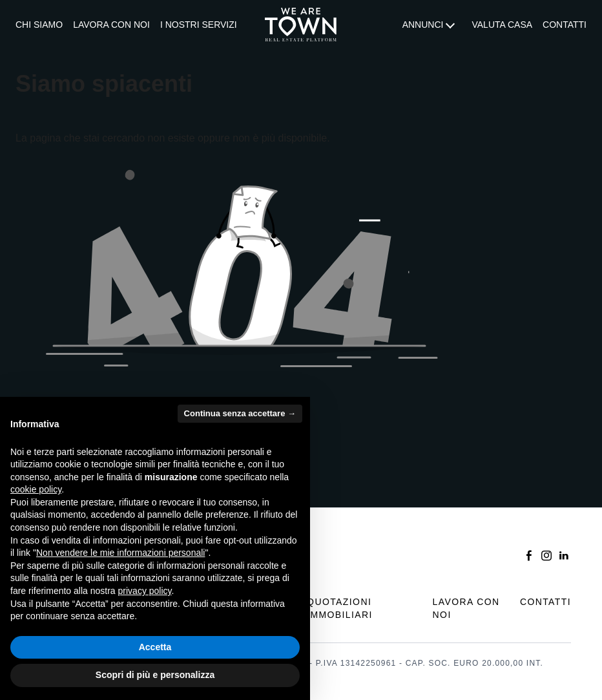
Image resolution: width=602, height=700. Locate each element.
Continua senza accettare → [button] (240, 413)
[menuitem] (39, 25)
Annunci (423, 25)
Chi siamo (39, 25)
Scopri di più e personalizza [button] (155, 675)
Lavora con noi (111, 25)
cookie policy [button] (36, 489)
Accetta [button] (155, 647)
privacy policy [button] (145, 591)
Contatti (565, 25)
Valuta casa (502, 25)
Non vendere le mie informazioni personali (120, 553)
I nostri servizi (199, 25)
